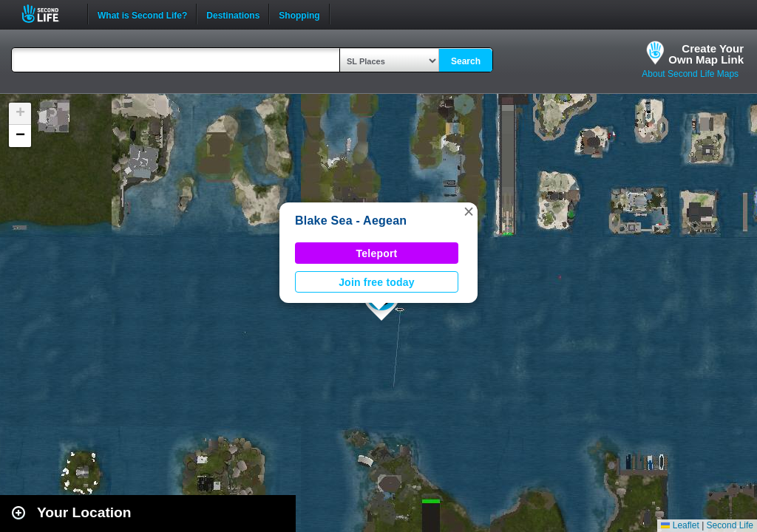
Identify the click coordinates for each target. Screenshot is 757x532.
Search (466, 61)
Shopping (299, 14)
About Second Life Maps (690, 74)
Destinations (233, 14)
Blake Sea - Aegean (351, 221)
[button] (469, 211)
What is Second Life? (142, 14)
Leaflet (680, 525)
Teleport (377, 253)
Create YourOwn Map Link (706, 54)
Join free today (377, 282)
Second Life (48, 14)
